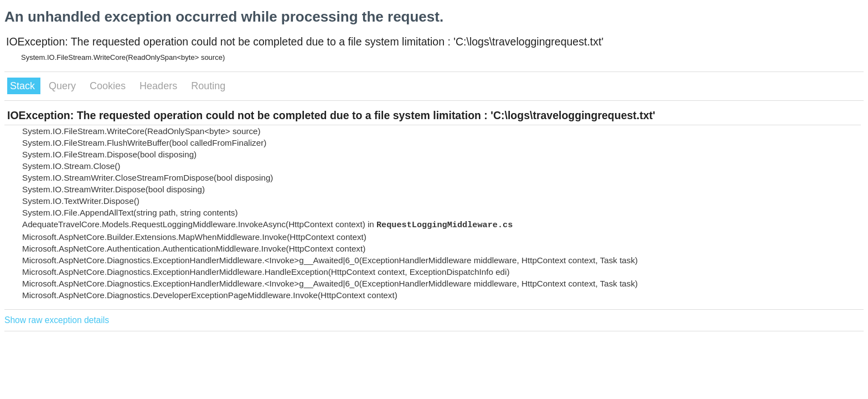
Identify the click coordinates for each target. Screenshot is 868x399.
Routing (208, 86)
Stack (24, 86)
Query (64, 86)
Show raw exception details (57, 320)
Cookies (109, 86)
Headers (160, 86)
